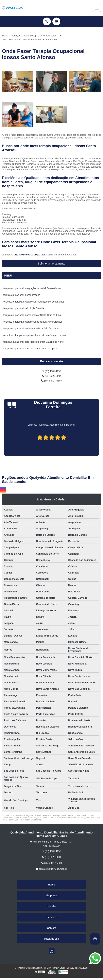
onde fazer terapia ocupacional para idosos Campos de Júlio (35, 335)
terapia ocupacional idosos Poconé (22, 295)
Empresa (51, 895)
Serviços (52, 917)
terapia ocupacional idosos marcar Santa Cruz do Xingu (33, 315)
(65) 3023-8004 (51, 376)
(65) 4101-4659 (22, 255)
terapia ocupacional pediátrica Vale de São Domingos (32, 329)
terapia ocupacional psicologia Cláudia (24, 308)
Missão (51, 906)
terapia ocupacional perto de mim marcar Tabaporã (30, 349)
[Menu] (97, 8)
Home (51, 885)
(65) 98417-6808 (51, 381)
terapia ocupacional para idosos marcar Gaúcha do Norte (34, 342)
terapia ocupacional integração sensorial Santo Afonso (32, 288)
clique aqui (40, 255)
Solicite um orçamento (51, 264)
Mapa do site (51, 939)
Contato (52, 928)
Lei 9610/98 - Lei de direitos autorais (25, 820)
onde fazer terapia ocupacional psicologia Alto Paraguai (33, 322)
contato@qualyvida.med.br (51, 869)
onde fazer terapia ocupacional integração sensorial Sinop (34, 302)
